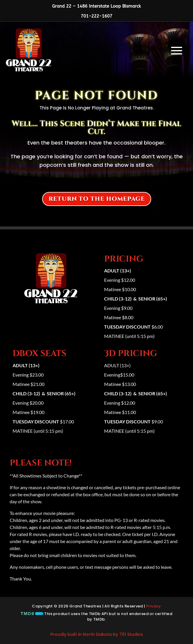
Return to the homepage (97, 199)
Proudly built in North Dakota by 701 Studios (97, 634)
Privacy (154, 606)
